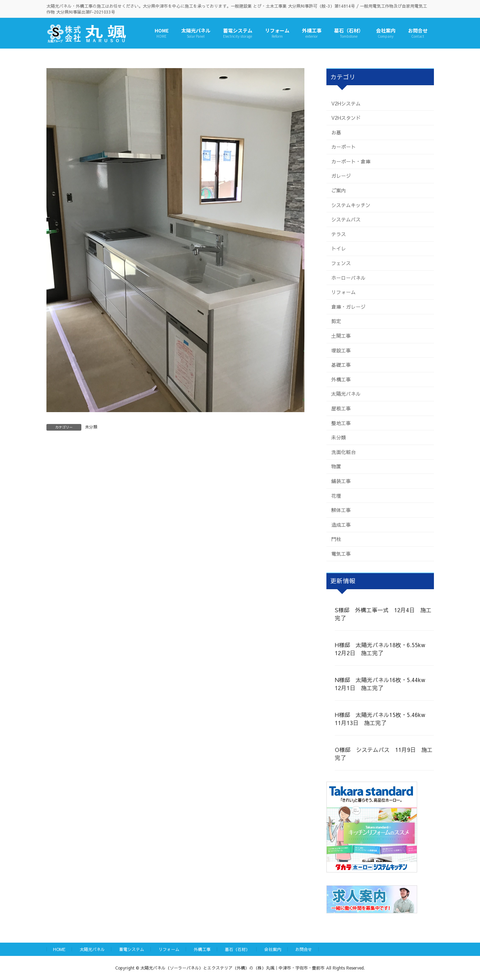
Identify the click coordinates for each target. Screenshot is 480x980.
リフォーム (344, 292)
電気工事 (341, 554)
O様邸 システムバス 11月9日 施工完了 (384, 753)
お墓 (336, 132)
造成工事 (341, 524)
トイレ (339, 248)
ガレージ (341, 176)
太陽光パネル (346, 394)
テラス (339, 234)
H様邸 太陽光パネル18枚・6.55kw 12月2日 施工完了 (383, 649)
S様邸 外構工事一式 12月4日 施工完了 (383, 614)
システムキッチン (351, 205)
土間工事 (341, 336)
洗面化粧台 (344, 452)
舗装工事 (341, 481)
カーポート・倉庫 (351, 161)
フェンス (341, 263)
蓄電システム (132, 949)
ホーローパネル (348, 277)
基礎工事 (341, 365)
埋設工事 (341, 350)
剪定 (336, 321)
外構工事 (341, 379)
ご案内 (339, 190)
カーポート (344, 147)
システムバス (346, 219)
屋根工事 (341, 408)
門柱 (336, 539)
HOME (59, 949)
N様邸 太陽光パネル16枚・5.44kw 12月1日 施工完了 (383, 684)
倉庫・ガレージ (348, 306)
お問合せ (304, 949)
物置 (336, 466)
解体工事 (341, 510)
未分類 (91, 427)
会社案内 (273, 949)
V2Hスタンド (346, 118)
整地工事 (341, 423)
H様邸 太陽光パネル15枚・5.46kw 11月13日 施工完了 (383, 718)
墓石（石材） (237, 949)
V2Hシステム (346, 103)
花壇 (336, 495)
